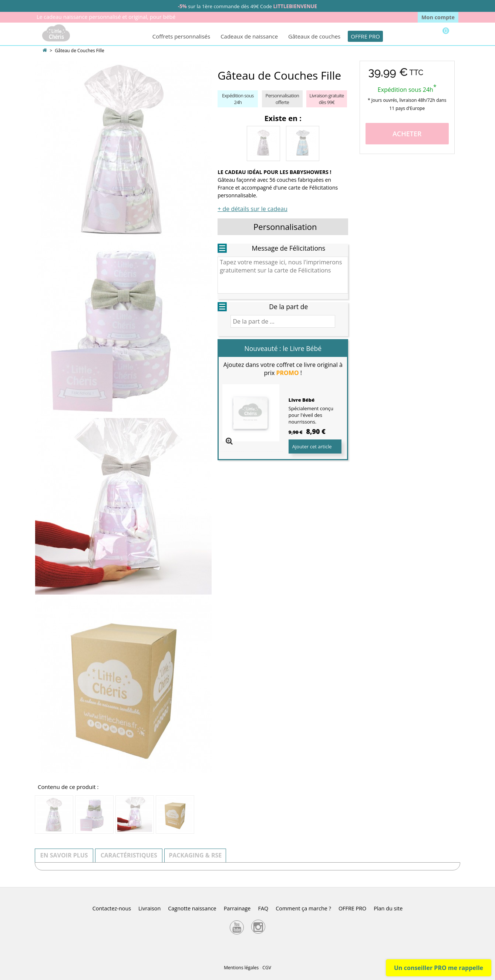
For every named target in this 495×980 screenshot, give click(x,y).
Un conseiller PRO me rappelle (439, 968)
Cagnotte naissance (192, 908)
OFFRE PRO (365, 36)
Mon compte (438, 17)
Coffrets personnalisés (181, 36)
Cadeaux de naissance (249, 36)
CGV (267, 968)
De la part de (288, 307)
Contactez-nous (112, 908)
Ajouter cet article (312, 446)
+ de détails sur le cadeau (252, 209)
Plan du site (388, 908)
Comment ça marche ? (303, 908)
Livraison (149, 908)
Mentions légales (241, 968)
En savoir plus (64, 855)
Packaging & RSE (195, 855)
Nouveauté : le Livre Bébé (283, 348)
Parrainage (237, 908)
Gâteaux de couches (314, 36)
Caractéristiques (129, 855)
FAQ (263, 908)
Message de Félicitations (288, 248)
